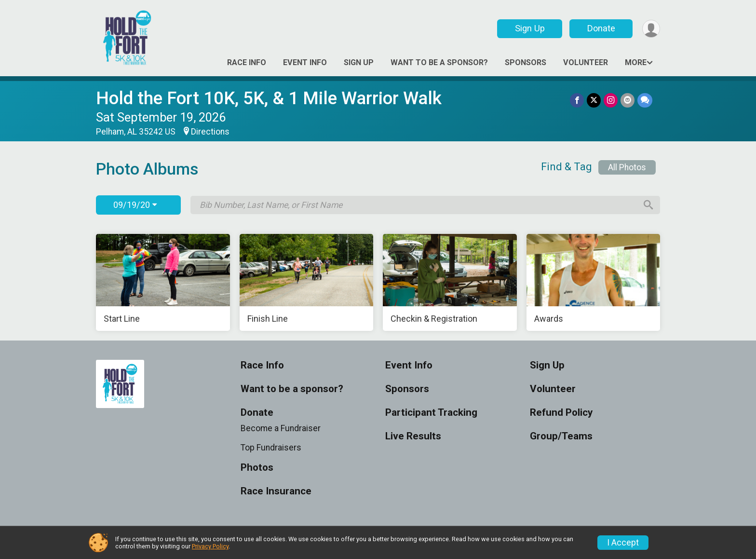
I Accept (623, 543)
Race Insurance (276, 491)
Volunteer (586, 62)
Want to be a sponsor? (439, 62)
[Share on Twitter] (594, 100)
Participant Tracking (431, 413)
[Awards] (594, 283)
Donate (601, 28)
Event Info (305, 62)
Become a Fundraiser (281, 428)
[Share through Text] (645, 100)
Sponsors (526, 62)
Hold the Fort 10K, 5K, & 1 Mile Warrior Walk (269, 98)
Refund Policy (561, 413)
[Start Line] (163, 283)
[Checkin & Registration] (450, 283)
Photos (257, 468)
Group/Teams (561, 436)
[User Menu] (651, 29)
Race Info (247, 62)
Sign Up (530, 28)
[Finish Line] (307, 283)
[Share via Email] (628, 100)
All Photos (627, 167)
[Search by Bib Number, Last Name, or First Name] (418, 205)
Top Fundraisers (271, 448)
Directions (210, 132)
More (636, 62)
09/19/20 (135, 205)
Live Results (413, 436)
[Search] (648, 205)
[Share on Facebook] (577, 100)
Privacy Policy (210, 546)
